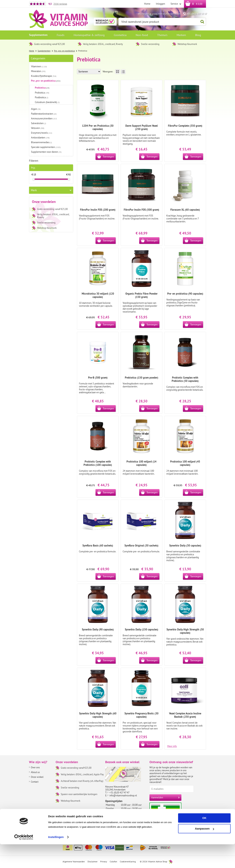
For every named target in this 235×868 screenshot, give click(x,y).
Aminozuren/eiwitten (44, 118)
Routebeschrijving (116, 832)
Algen (36, 109)
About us (35, 772)
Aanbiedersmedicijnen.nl (172, 816)
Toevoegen (108, 157)
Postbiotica (42, 97)
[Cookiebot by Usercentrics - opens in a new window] (24, 861)
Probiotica (42, 93)
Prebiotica (42, 88)
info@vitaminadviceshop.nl (123, 795)
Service (175, 4)
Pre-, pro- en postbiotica (46, 81)
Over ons (35, 767)
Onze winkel (37, 777)
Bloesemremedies (41, 142)
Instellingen (56, 861)
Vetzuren (38, 128)
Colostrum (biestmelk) (47, 102)
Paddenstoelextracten (44, 114)
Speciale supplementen (46, 147)
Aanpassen (205, 852)
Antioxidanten (40, 137)
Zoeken (201, 22)
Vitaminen (39, 66)
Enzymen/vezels (42, 133)
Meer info (172, 746)
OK (204, 842)
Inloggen (160, 4)
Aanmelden (157, 797)
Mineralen (38, 71)
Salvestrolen (39, 123)
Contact (35, 782)
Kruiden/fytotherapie (44, 76)
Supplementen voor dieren (46, 152)
